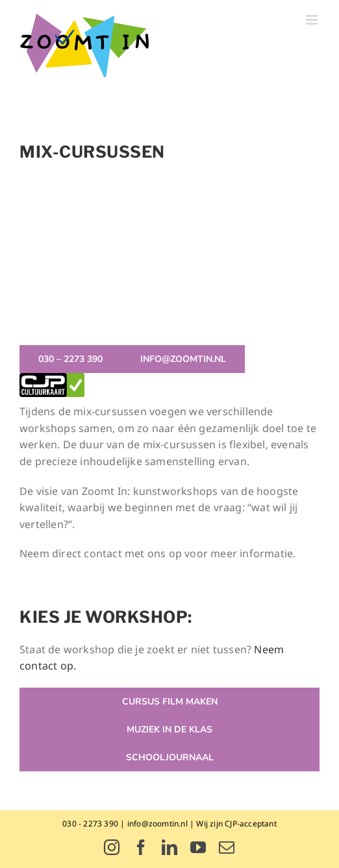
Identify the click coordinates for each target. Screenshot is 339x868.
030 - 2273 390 (90, 824)
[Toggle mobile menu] (313, 20)
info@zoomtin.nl (157, 824)
